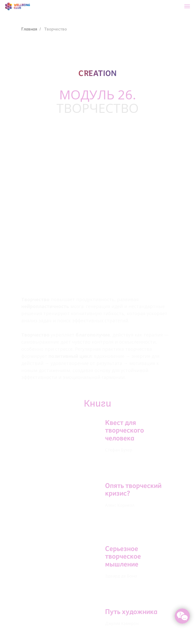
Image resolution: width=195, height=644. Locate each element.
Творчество (55, 29)
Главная (29, 29)
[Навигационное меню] (187, 6)
